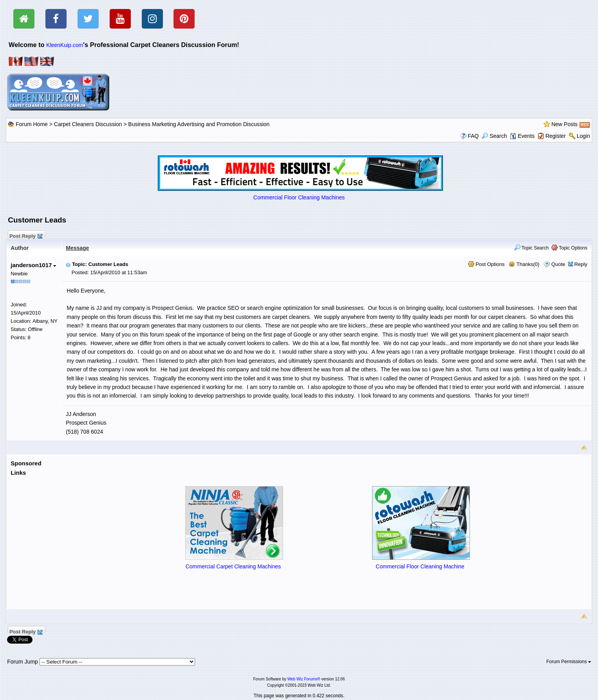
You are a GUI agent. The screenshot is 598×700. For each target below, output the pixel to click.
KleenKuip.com (65, 45)
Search (494, 136)
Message (77, 248)
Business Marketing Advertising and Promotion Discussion (199, 124)
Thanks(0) (524, 264)
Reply (581, 264)
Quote (558, 264)
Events (522, 136)
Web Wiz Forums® (304, 679)
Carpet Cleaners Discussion (88, 124)
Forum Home (32, 124)
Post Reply (25, 235)
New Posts (565, 124)
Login (583, 136)
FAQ (473, 136)
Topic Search (532, 248)
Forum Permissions (569, 662)
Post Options (486, 264)
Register (556, 136)
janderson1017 (33, 265)
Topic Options (569, 248)
